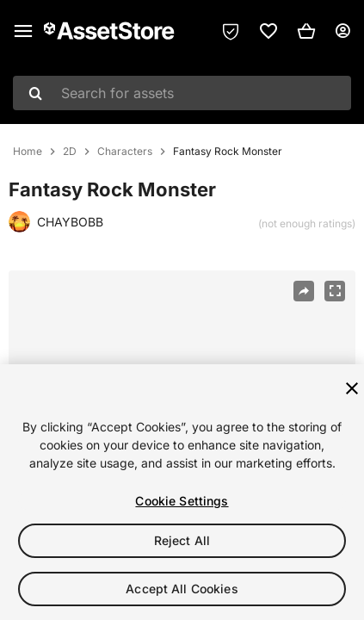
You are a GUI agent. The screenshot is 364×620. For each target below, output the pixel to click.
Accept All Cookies (182, 589)
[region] (182, 492)
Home (28, 152)
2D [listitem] (70, 152)
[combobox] (182, 93)
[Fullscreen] (335, 291)
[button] (306, 31)
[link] (268, 31)
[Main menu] (23, 31)
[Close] (352, 388)
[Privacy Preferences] (231, 31)
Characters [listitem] (125, 152)
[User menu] (342, 31)
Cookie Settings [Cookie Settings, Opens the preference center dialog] (182, 501)
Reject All (182, 540)
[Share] (304, 291)
